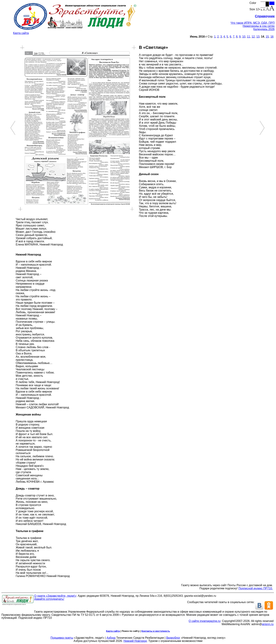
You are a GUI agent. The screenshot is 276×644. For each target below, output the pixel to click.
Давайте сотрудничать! (49, 599)
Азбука (111, 638)
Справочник (265, 16)
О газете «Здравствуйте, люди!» (55, 596)
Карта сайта (21, 33)
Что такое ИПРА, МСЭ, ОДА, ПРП (253, 23)
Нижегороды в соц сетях (259, 26)
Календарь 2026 (264, 29)
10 (244, 37)
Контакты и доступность (156, 631)
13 (258, 37)
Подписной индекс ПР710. (256, 588)
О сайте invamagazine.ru (205, 621)
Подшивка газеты (62, 638)
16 (272, 37)
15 (267, 37)
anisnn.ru (268, 624)
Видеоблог (173, 638)
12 (253, 37)
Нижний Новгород (135, 641)
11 (249, 37)
